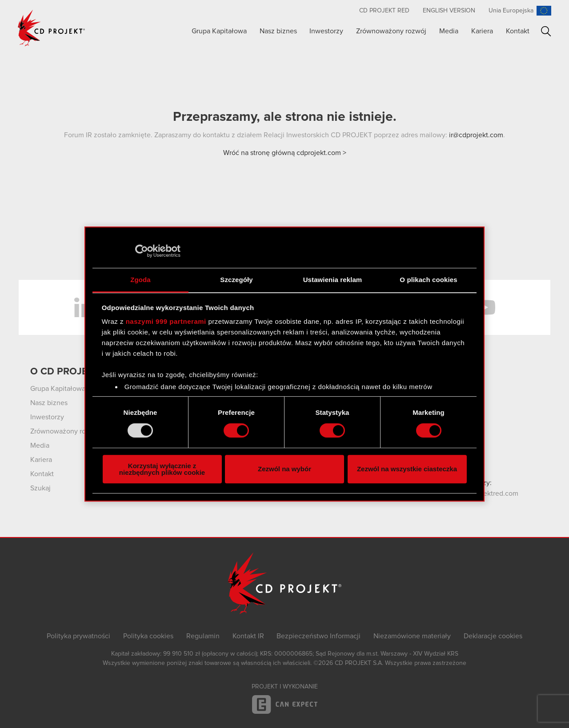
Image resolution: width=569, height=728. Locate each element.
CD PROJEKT (52, 28)
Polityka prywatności (78, 636)
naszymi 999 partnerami (166, 321)
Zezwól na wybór (284, 469)
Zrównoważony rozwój (391, 31)
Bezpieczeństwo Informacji (319, 636)
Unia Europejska (511, 11)
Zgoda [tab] (140, 280)
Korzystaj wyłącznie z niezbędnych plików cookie (162, 469)
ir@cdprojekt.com (476, 135)
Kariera (482, 31)
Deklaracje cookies (493, 636)
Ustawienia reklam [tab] (333, 280)
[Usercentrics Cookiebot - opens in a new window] (142, 251)
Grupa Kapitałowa (219, 31)
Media (449, 31)
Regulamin (203, 636)
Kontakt (518, 31)
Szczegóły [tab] (236, 280)
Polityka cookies (148, 636)
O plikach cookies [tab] (428, 280)
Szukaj (546, 31)
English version (449, 11)
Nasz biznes (278, 31)
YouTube (485, 307)
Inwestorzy (326, 31)
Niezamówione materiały (412, 636)
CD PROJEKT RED (384, 11)
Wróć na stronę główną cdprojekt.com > (285, 153)
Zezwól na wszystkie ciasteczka (407, 469)
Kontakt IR (248, 636)
